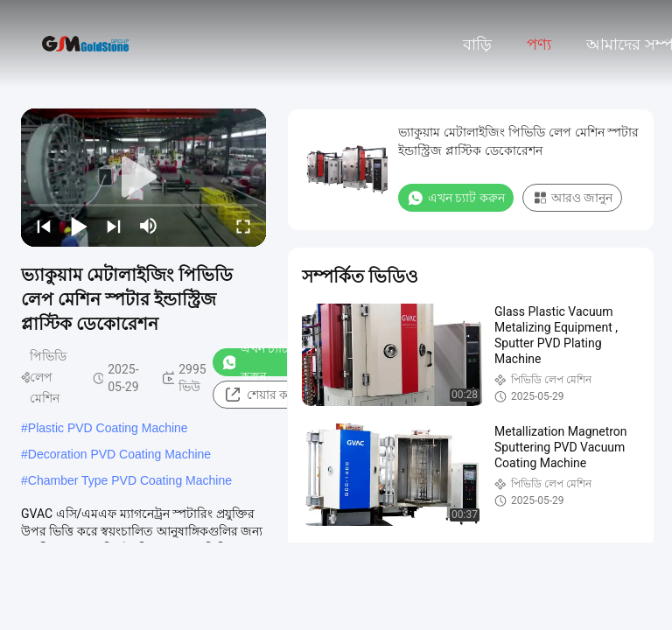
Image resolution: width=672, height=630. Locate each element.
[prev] (44, 226)
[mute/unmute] (149, 226)
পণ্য (539, 45)
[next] (114, 226)
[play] (143, 178)
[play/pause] (79, 226)
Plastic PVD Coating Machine (108, 428)
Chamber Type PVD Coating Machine (130, 480)
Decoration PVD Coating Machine (119, 454)
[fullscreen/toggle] (243, 226)
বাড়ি (477, 45)
